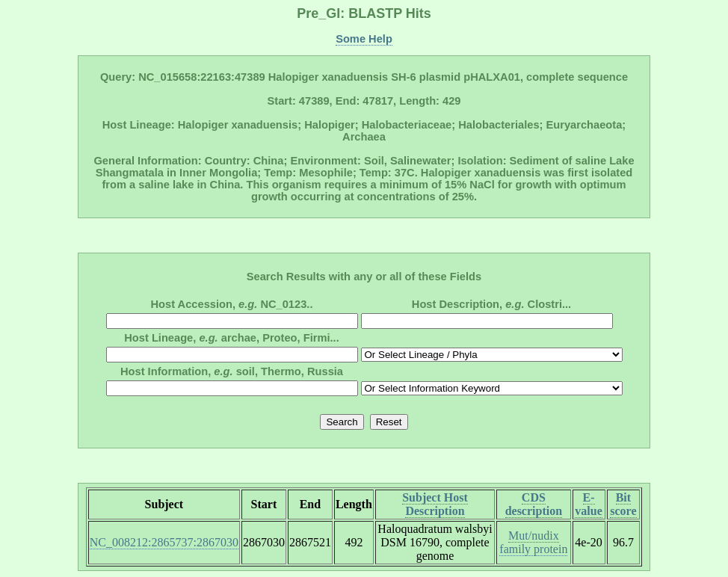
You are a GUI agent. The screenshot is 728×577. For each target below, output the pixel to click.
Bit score (623, 504)
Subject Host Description (435, 504)
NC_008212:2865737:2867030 (164, 542)
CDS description (534, 504)
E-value (588, 504)
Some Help (364, 39)
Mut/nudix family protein (533, 542)
